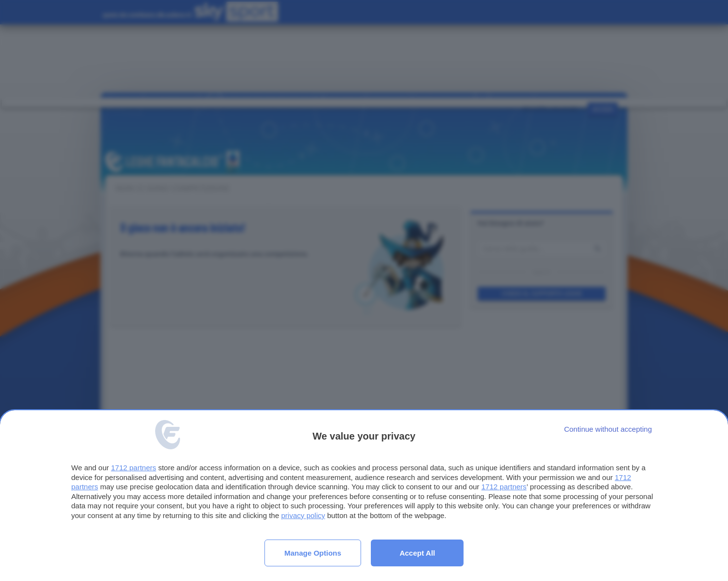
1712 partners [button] (133, 468)
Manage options (313, 553)
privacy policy (303, 515)
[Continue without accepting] (608, 429)
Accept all (417, 553)
